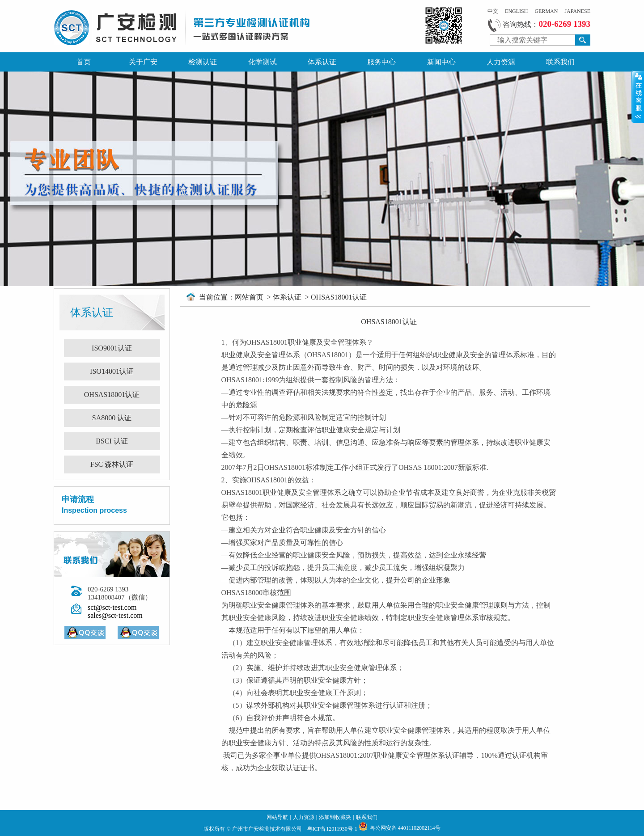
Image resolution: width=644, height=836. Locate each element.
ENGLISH (516, 11)
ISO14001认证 (112, 371)
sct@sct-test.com (112, 607)
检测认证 (203, 62)
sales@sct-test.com (115, 615)
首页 (84, 62)
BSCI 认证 (112, 441)
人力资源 (501, 62)
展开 (638, 97)
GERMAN (546, 11)
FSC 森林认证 (112, 464)
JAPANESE (577, 11)
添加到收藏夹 (335, 817)
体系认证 (322, 62)
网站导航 (277, 817)
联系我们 (560, 62)
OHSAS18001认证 (112, 395)
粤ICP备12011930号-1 (333, 829)
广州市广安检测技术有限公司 (268, 829)
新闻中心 (441, 62)
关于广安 (143, 62)
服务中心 (381, 62)
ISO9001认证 (112, 348)
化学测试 (263, 62)
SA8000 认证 (112, 418)
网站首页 (250, 297)
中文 (493, 11)
